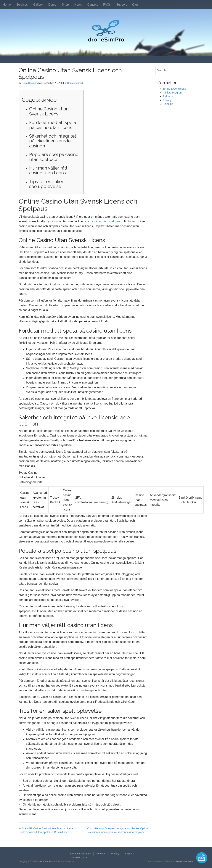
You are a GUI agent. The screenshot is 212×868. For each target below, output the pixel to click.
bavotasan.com (184, 861)
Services (22, 5)
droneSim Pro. (46, 861)
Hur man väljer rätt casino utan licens (48, 170)
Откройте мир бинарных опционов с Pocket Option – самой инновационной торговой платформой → (118, 830)
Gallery (38, 5)
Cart (135, 5)
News (78, 5)
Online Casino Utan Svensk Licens (49, 111)
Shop (65, 5)
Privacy (167, 100)
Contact (93, 5)
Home (7, 5)
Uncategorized (75, 83)
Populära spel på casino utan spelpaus (54, 157)
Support (121, 5)
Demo (52, 5)
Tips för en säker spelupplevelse (46, 184)
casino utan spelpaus (106, 221)
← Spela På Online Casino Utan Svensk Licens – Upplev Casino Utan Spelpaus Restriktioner (47, 830)
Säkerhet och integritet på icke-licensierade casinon (53, 141)
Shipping (168, 104)
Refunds (168, 96)
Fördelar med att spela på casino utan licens (53, 125)
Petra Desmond (30, 83)
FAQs (107, 5)
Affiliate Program (173, 93)
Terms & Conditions (174, 89)
